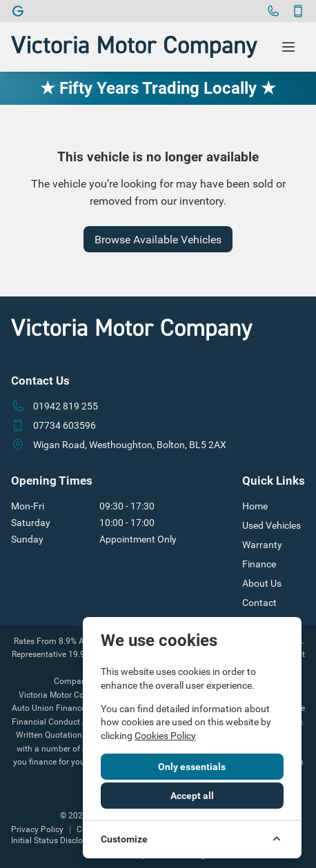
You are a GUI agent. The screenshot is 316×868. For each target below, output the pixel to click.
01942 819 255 (66, 406)
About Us (262, 583)
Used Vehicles (271, 525)
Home (255, 506)
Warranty (262, 545)
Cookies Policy (165, 736)
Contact (259, 603)
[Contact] (298, 11)
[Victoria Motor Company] (18, 11)
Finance (259, 564)
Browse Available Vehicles (158, 240)
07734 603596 (65, 425)
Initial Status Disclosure (55, 840)
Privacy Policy (37, 829)
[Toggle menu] (288, 47)
